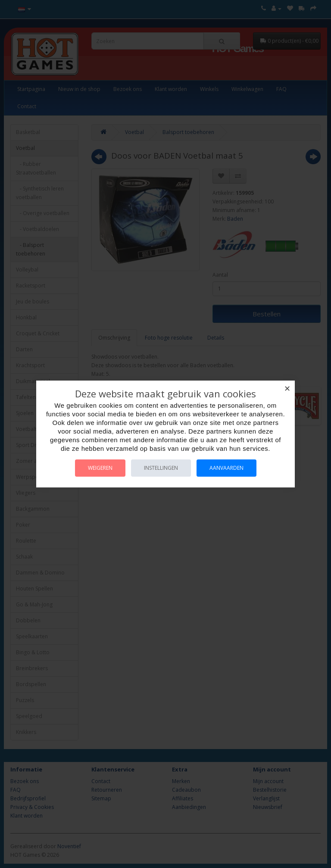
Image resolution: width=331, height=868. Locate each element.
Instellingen (161, 468)
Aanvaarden (226, 468)
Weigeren (100, 468)
